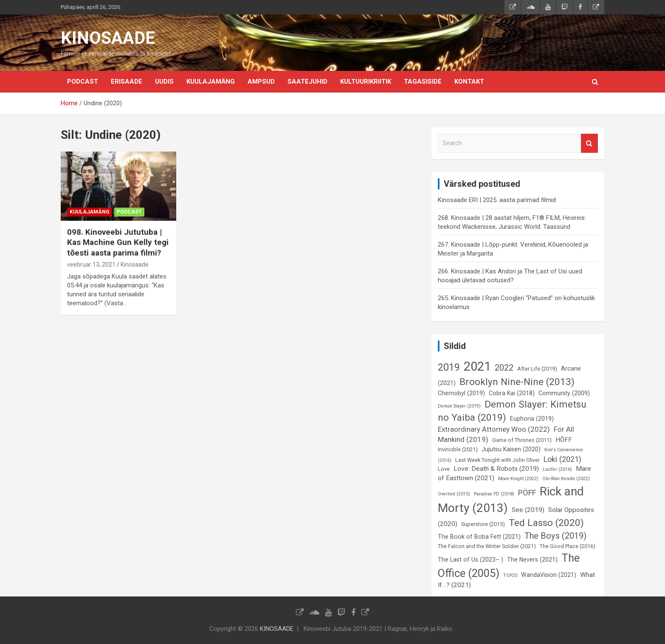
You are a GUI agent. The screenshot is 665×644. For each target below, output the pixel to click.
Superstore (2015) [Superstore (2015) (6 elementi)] (483, 524)
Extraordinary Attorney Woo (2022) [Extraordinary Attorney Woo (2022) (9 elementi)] (494, 429)
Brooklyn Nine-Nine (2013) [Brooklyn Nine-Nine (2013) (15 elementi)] (517, 382)
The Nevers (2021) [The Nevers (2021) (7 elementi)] (532, 560)
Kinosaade (135, 264)
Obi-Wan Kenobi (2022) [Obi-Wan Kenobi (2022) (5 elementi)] (566, 479)
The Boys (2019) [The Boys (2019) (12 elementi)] (555, 536)
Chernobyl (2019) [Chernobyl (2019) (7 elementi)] (461, 393)
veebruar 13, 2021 (91, 264)
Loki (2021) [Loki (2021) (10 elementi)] (562, 459)
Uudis (164, 82)
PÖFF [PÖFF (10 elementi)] (527, 493)
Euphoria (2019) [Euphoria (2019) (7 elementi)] (532, 419)
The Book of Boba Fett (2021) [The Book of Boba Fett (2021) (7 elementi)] (479, 537)
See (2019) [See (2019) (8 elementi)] (528, 510)
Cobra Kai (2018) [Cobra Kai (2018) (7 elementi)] (512, 393)
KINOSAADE (108, 38)
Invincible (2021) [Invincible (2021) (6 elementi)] (458, 449)
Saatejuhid (307, 82)
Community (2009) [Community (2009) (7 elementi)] (564, 393)
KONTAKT (469, 82)
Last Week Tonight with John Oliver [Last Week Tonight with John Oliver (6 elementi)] (497, 460)
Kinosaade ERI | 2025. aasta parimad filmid (497, 200)
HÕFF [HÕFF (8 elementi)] (564, 440)
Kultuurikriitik (366, 82)
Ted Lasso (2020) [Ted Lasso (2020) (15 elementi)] (546, 523)
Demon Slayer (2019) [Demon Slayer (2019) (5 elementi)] (459, 406)
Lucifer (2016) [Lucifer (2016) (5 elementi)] (557, 469)
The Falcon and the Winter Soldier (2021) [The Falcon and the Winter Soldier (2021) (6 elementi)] (487, 546)
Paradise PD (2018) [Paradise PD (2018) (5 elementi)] (494, 494)
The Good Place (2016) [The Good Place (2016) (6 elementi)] (568, 546)
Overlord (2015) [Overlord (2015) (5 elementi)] (454, 494)
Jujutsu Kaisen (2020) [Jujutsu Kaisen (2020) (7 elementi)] (511, 449)
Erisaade (127, 82)
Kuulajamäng (211, 82)
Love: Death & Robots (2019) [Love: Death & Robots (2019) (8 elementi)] (496, 469)
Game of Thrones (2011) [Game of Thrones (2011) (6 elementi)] (522, 440)
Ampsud (261, 82)
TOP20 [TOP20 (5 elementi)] (510, 575)
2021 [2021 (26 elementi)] (477, 366)
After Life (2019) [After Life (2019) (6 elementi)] (537, 369)
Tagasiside (423, 82)
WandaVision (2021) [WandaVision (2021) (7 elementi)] (549, 575)
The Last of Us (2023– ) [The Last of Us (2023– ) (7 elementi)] (471, 560)
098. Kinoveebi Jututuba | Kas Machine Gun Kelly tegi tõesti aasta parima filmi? (118, 242)
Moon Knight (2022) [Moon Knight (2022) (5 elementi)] (518, 479)
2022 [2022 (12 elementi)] (504, 368)
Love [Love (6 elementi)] (444, 469)
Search (589, 143)
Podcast (83, 82)
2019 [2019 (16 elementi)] (449, 367)
